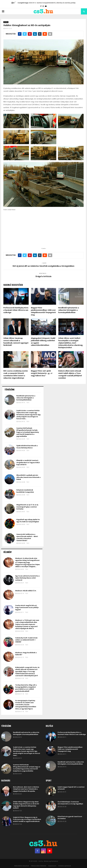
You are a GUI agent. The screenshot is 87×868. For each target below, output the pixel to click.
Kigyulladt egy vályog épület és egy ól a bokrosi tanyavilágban (28, 812)
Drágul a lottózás (43, 568)
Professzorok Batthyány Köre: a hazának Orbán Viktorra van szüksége (16, 601)
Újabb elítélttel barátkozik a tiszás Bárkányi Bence (27, 738)
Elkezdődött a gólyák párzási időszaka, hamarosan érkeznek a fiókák (28, 768)
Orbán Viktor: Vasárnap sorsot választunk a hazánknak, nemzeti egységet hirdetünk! (16, 633)
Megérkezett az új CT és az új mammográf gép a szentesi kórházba (27, 798)
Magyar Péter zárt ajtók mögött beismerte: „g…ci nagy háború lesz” (42, 664)
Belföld (6, 22)
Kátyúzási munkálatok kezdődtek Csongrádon (25, 782)
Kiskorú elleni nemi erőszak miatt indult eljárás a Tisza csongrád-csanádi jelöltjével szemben (70, 666)
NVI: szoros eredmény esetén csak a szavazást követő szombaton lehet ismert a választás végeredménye (16, 666)
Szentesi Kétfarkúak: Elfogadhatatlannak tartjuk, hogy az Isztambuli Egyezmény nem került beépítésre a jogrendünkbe (28, 723)
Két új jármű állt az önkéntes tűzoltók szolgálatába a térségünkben (43, 557)
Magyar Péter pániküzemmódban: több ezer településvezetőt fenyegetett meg (43, 602)
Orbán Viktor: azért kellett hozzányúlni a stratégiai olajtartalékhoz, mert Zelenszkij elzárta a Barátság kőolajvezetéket (70, 634)
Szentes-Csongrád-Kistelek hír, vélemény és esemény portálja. (56, 3)
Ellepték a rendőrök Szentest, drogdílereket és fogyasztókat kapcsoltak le (28, 754)
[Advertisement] (43, 524)
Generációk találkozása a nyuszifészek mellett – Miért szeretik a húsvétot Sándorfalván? (27, 829)
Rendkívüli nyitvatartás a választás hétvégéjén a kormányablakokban (69, 601)
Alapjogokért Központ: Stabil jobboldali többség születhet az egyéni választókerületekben (43, 633)
